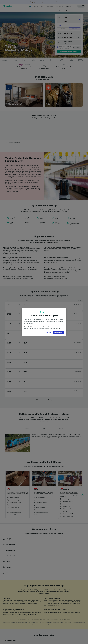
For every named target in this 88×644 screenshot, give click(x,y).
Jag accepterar (58, 333)
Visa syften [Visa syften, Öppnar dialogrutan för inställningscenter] (48, 333)
